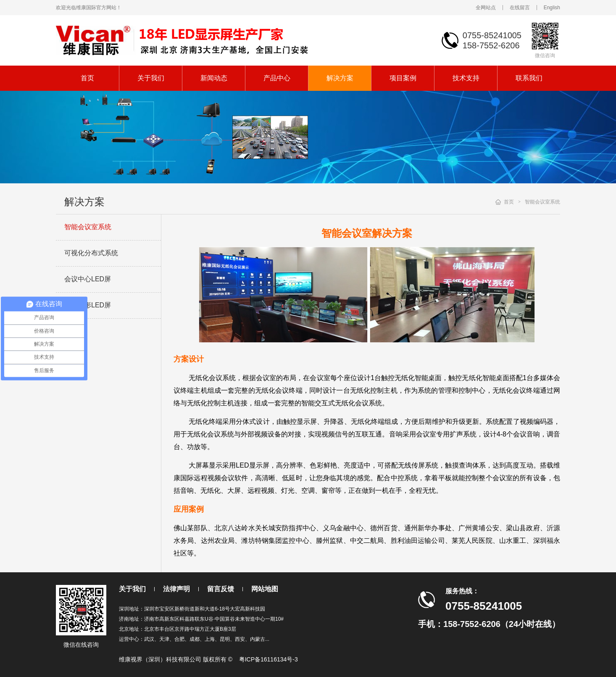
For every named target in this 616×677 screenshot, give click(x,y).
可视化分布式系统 (91, 253)
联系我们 (529, 78)
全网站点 (486, 8)
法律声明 (176, 589)
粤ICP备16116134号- (267, 659)
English (552, 8)
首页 (87, 78)
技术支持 (466, 78)
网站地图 (265, 589)
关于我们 (151, 78)
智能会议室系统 (88, 227)
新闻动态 (214, 78)
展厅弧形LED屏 (88, 305)
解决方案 (340, 78)
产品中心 (277, 78)
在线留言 (520, 8)
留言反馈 (221, 589)
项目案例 (403, 78)
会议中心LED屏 (88, 279)
